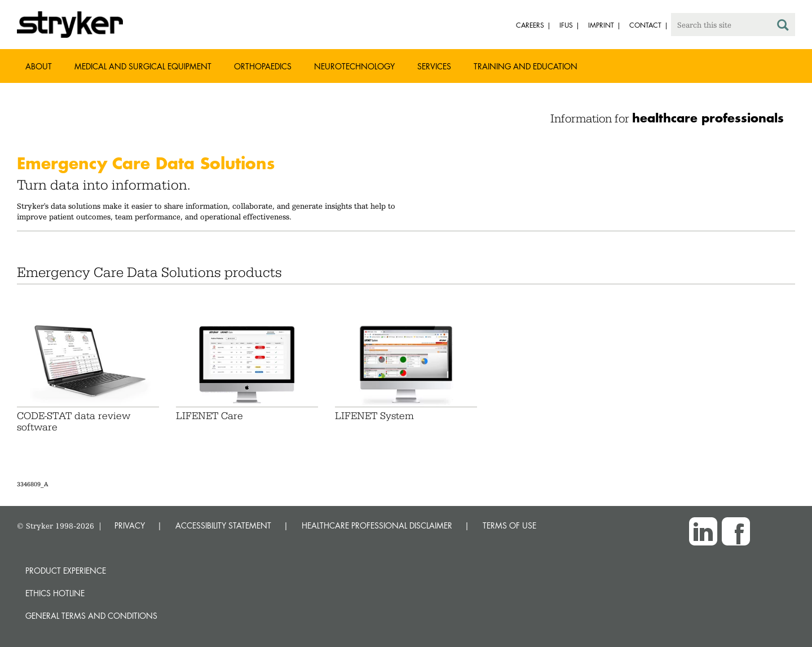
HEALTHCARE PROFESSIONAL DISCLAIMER (377, 525)
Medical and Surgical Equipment (143, 66)
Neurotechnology (354, 66)
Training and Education (526, 66)
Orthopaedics (263, 66)
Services (434, 66)
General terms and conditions (91, 616)
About (39, 66)
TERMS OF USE (509, 525)
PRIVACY (130, 525)
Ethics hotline (55, 593)
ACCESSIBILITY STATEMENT (223, 525)
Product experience (66, 571)
